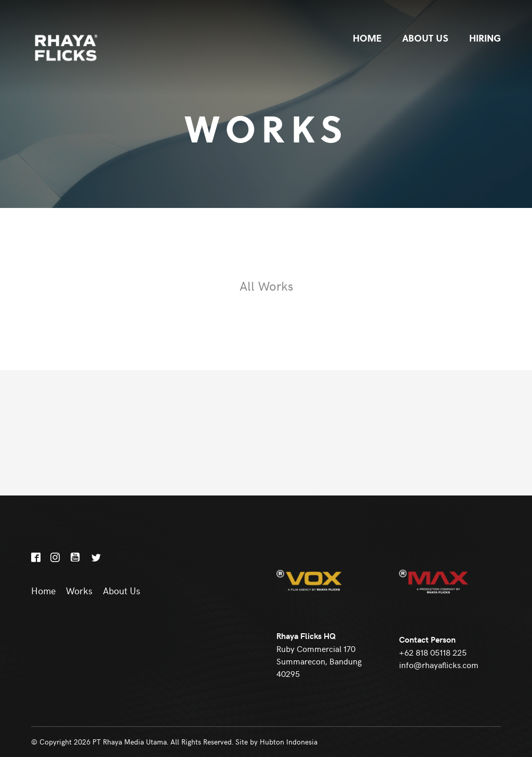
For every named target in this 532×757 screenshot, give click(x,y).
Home (367, 38)
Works (79, 591)
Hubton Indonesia (289, 742)
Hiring (485, 38)
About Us (425, 38)
